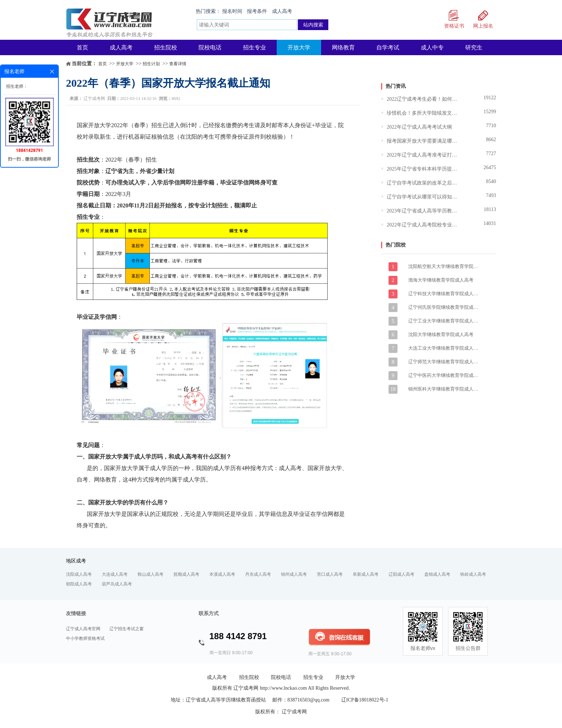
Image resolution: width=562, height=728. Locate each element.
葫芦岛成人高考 (117, 584)
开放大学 (299, 47)
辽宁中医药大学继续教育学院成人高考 (444, 375)
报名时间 (232, 11)
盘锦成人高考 (437, 574)
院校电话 (210, 47)
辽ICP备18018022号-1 (365, 700)
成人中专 (432, 47)
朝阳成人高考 (79, 584)
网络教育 (343, 47)
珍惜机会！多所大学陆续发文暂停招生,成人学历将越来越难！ (423, 113)
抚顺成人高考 (186, 574)
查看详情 (178, 64)
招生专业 (254, 47)
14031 (490, 223)
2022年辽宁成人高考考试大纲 (419, 127)
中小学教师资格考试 (85, 638)
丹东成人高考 (258, 574)
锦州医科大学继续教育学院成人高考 (444, 389)
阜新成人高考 (366, 574)
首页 (82, 47)
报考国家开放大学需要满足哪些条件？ (423, 141)
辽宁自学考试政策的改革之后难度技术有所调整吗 (423, 183)
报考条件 (257, 11)
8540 (491, 181)
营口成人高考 (330, 574)
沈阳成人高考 (79, 574)
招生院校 (166, 47)
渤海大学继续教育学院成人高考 (441, 280)
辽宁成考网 (94, 99)
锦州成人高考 (294, 574)
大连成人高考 (115, 574)
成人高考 (282, 11)
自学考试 (388, 47)
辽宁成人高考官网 (83, 629)
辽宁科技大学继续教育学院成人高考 (444, 294)
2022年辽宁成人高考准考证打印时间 (423, 155)
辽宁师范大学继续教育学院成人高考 (444, 362)
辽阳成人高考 (401, 574)
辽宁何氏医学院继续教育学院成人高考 (444, 307)
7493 (491, 195)
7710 (491, 126)
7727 (491, 154)
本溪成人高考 (222, 574)
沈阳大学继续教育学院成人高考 (441, 334)
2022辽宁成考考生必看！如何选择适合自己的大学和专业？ (423, 99)
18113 (490, 209)
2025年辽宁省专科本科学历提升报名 (423, 169)
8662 (491, 140)
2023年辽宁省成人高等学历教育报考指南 (423, 211)
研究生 (474, 47)
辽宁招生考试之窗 (127, 629)
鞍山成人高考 (151, 574)
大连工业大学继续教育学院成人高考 (444, 348)
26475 (490, 167)
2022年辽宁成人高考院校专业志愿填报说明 (423, 225)
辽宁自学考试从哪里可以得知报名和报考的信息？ (423, 197)
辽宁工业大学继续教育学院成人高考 (444, 321)
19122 (490, 98)
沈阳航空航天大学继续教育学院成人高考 (444, 266)
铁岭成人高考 (473, 574)
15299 (490, 112)
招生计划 (151, 64)
